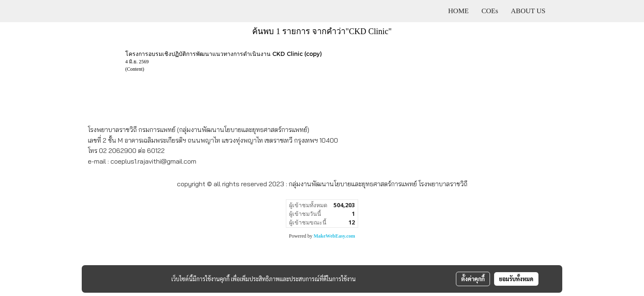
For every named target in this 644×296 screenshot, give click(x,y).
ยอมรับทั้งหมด (516, 279)
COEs (490, 11)
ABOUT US (528, 11)
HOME (458, 11)
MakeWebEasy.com (335, 236)
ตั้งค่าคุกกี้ (473, 279)
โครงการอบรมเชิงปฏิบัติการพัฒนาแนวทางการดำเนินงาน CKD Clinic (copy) (223, 54)
